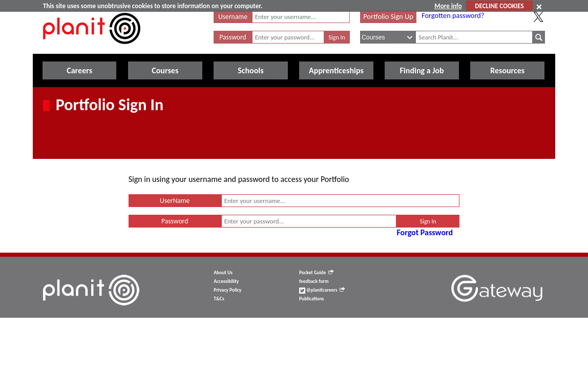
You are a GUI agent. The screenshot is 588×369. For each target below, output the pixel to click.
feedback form (314, 281)
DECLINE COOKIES (499, 6)
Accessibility (226, 281)
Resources (507, 70)
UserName (175, 201)
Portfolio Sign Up (388, 16)
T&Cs (219, 299)
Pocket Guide (316, 273)
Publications (311, 299)
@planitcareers (322, 290)
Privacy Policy (227, 290)
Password (233, 37)
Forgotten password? (453, 15)
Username (233, 17)
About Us (223, 273)
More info (448, 6)
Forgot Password (425, 232)
